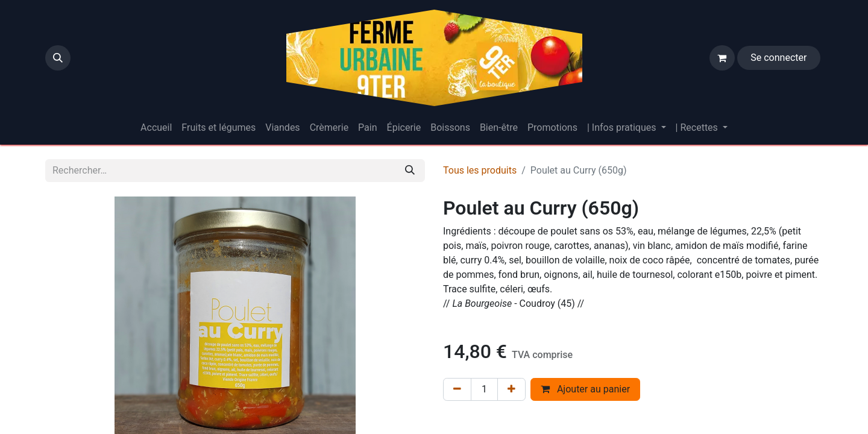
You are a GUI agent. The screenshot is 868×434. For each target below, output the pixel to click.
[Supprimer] (457, 389)
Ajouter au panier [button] (585, 389)
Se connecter (778, 58)
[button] (58, 58)
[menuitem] (156, 128)
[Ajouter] (511, 389)
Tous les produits (480, 170)
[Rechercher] (410, 171)
